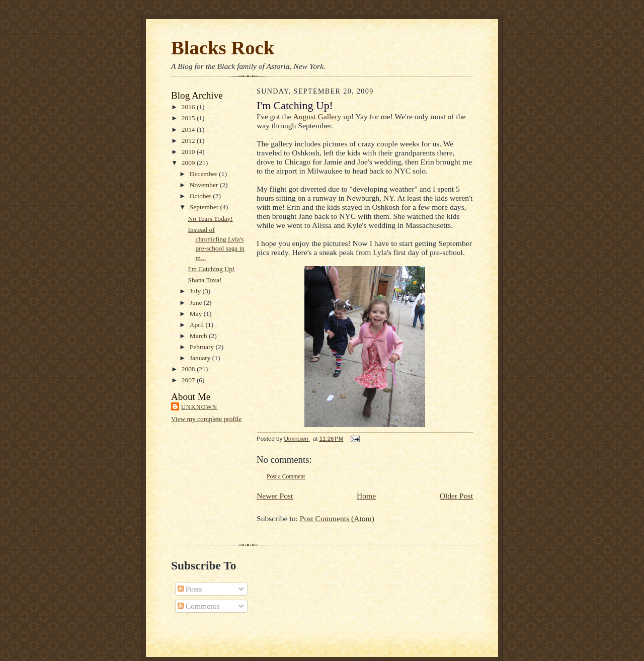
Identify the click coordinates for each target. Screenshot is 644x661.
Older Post (456, 496)
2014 (189, 130)
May (197, 314)
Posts (190, 589)
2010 (189, 152)
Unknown (199, 407)
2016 (189, 107)
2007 (189, 380)
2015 (189, 118)
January (201, 358)
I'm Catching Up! (212, 269)
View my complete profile (206, 419)
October (202, 196)
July (196, 291)
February (203, 347)
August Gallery (317, 116)
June (197, 303)
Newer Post (275, 496)
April (198, 325)
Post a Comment (286, 476)
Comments (198, 606)
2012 (189, 141)
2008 (189, 369)
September (205, 207)
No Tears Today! (211, 219)
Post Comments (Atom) (337, 518)
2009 (189, 163)
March (199, 336)
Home (366, 496)
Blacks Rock (223, 48)
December (204, 174)
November (205, 185)
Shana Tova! (205, 280)
